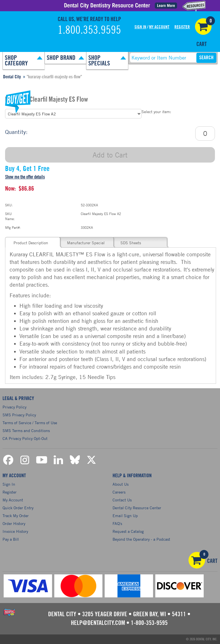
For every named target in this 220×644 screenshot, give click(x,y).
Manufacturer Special (86, 243)
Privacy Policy (14, 407)
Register (182, 27)
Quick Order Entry (18, 508)
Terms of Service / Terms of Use (30, 423)
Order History (14, 523)
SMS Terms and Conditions (26, 431)
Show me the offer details (25, 177)
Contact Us (122, 500)
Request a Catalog (128, 531)
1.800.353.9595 (89, 30)
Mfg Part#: (13, 227)
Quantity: (16, 132)
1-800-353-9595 (149, 623)
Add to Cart (110, 155)
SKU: (9, 205)
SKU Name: (10, 216)
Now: (10, 189)
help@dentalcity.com (98, 623)
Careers (119, 492)
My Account (159, 27)
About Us (121, 484)
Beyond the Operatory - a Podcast (141, 539)
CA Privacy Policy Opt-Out (25, 438)
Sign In (140, 27)
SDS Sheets (131, 243)
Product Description (31, 243)
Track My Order (16, 516)
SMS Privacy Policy (19, 415)
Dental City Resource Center (137, 508)
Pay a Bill (11, 539)
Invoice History (15, 531)
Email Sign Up (125, 516)
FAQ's (117, 523)
